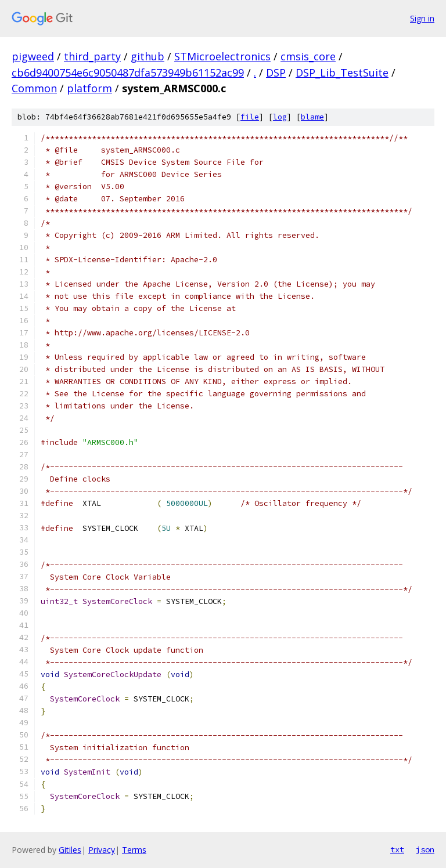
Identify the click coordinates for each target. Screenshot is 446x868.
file (250, 117)
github (148, 56)
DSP (276, 73)
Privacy (102, 850)
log (280, 117)
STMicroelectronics (222, 56)
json (425, 849)
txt (397, 849)
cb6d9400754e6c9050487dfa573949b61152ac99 (128, 73)
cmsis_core (308, 56)
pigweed (33, 56)
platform (89, 88)
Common (34, 88)
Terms (134, 850)
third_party (92, 56)
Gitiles (70, 850)
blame (312, 117)
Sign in (422, 18)
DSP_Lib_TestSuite (342, 73)
